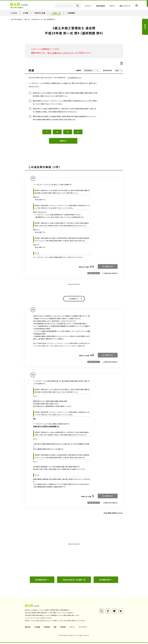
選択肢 (79, 70)
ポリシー (73, 628)
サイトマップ (83, 628)
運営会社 (28, 628)
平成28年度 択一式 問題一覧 (74, 581)
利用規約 (63, 628)
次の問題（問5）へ (106, 581)
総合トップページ (123, 6)
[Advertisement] (74, 561)
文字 (108, 70)
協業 (55, 628)
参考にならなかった (94, 274)
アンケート (87, 6)
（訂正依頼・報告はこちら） (75, 78)
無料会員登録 (99, 6)
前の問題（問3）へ (42, 581)
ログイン (110, 6)
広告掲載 (37, 628)
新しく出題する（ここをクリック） (61, 53)
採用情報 (47, 628)
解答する (63, 142)
